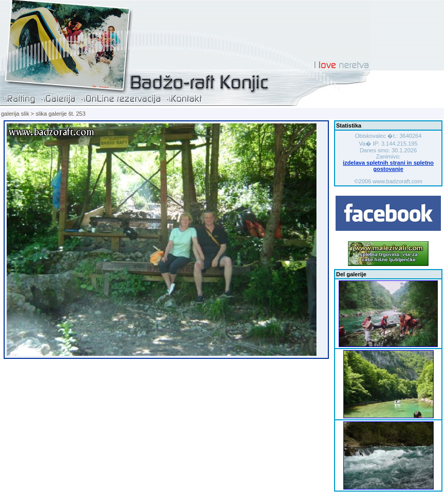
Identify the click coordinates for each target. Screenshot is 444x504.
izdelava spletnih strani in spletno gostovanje (388, 166)
